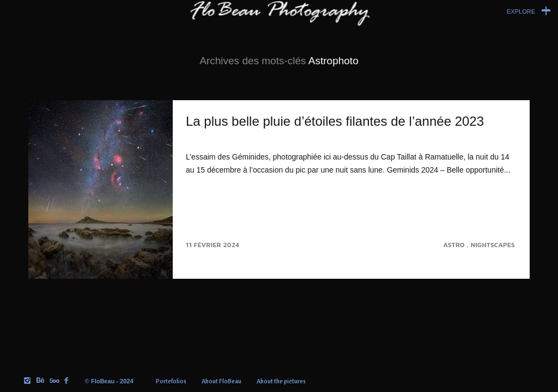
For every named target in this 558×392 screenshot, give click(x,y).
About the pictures (281, 381)
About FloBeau (222, 381)
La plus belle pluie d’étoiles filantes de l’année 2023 (335, 121)
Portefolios (171, 381)
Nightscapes (494, 245)
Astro (455, 245)
